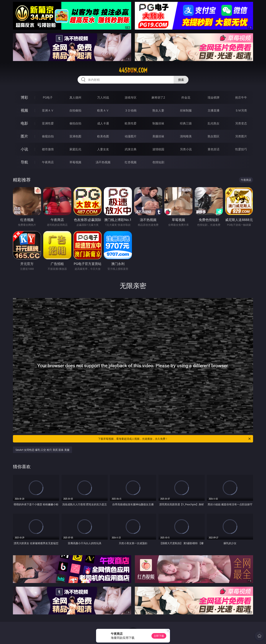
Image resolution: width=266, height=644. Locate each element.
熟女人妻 (158, 110)
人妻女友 (103, 149)
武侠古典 (131, 149)
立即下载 (159, 636)
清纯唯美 (186, 136)
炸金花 (186, 97)
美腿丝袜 (158, 136)
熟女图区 (214, 136)
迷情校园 (158, 149)
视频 (24, 110)
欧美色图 (103, 136)
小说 (24, 149)
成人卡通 (103, 123)
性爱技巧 (241, 149)
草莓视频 (75, 162)
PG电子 (48, 97)
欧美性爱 (131, 123)
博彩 (24, 97)
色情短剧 (158, 162)
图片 (24, 136)
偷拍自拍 (75, 123)
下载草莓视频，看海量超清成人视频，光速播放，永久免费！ (175, 439)
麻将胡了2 (158, 97)
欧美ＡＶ (103, 110)
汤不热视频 (103, 162)
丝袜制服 (186, 110)
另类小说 (186, 149)
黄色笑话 (214, 149)
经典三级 (186, 123)
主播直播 (214, 110)
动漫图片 (131, 136)
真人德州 (75, 97)
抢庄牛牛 (241, 97)
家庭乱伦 (75, 149)
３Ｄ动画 (131, 110)
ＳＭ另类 (241, 110)
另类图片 (241, 136)
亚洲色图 (75, 136)
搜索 (181, 80)
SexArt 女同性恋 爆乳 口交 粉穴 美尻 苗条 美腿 (42, 450)
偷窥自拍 (48, 136)
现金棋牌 (214, 97)
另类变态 (241, 123)
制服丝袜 (158, 123)
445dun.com (133, 70)
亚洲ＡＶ (48, 110)
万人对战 (103, 97)
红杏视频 (131, 162)
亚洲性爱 (48, 123)
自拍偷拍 (75, 110)
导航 (24, 162)
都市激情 (48, 149)
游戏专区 (131, 97)
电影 (24, 123)
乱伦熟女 (214, 123)
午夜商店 (48, 162)
